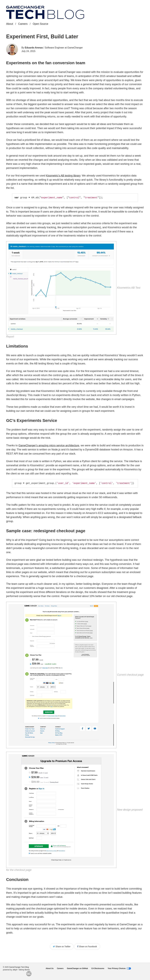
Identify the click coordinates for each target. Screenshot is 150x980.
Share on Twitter (62, 946)
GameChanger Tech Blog (19, 967)
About (10, 24)
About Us (50, 968)
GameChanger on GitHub (77, 968)
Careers (23, 24)
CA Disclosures (98, 968)
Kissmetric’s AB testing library (63, 176)
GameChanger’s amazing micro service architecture (49, 445)
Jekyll (15, 970)
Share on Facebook (87, 946)
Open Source (40, 24)
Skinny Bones (24, 970)
